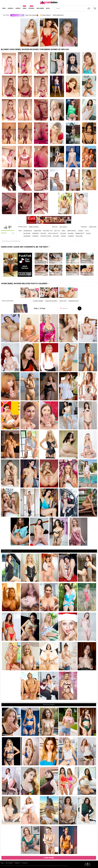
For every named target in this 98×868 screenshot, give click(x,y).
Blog (2, 863)
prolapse (79, 236)
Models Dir (17, 863)
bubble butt (80, 233)
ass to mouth (53, 233)
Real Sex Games (32, 15)
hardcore (38, 231)
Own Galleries (9, 863)
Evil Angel (63, 227)
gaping (63, 236)
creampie (35, 233)
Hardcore (93, 227)
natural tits (48, 231)
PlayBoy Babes (38, 301)
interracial (28, 231)
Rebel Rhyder (34, 227)
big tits (57, 231)
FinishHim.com (73, 301)
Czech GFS (63, 301)
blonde (71, 233)
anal (64, 231)
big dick (43, 233)
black (88, 233)
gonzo (81, 231)
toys (87, 231)
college (63, 233)
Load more (49, 858)
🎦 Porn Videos (45, 15)
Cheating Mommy (51, 301)
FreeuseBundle (58, 15)
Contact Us (25, 863)
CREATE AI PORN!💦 (17, 15)
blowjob (27, 233)
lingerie (71, 236)
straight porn (46, 236)
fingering (27, 236)
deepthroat (72, 231)
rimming (35, 236)
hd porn (56, 236)
